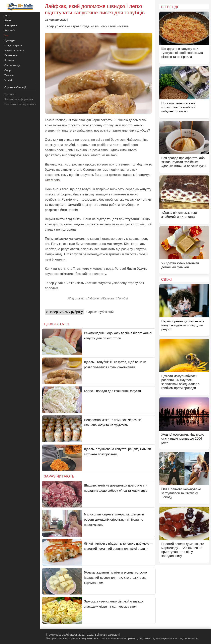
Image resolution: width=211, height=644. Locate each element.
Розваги (9, 60)
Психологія (11, 55)
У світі (8, 80)
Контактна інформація (19, 99)
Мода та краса (13, 45)
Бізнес (8, 20)
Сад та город (12, 65)
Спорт (8, 70)
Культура (10, 40)
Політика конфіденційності (22, 104)
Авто (7, 15)
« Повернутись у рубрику (64, 312)
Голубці (123, 298)
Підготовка (76, 298)
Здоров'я (10, 30)
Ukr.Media (52, 180)
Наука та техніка (14, 50)
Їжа (6, 35)
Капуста (109, 298)
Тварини (9, 75)
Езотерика (11, 25)
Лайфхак (93, 298)
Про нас (10, 94)
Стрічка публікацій (100, 312)
